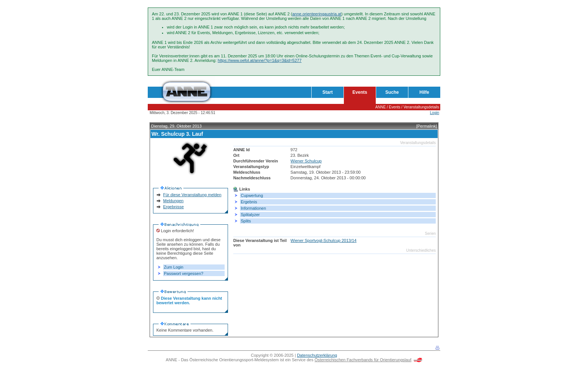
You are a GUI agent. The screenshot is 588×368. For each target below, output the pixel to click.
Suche (392, 92)
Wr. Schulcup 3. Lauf (177, 134)
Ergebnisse (173, 207)
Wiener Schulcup (306, 161)
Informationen (253, 208)
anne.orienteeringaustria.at (317, 14)
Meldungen (173, 201)
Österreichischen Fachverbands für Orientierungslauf (363, 360)
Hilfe (424, 92)
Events (360, 92)
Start (328, 92)
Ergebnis (249, 202)
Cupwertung (252, 195)
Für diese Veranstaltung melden (192, 195)
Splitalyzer (250, 215)
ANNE (381, 107)
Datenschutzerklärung (317, 355)
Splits (246, 221)
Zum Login (174, 267)
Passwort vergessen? (184, 273)
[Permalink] (427, 126)
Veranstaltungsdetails (421, 107)
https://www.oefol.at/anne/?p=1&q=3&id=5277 (260, 60)
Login (435, 113)
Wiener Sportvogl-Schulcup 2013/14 (324, 240)
